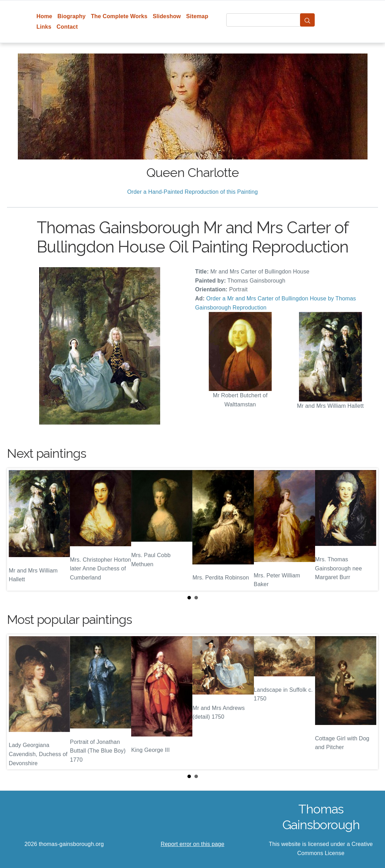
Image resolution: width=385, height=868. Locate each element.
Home (44, 16)
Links (44, 27)
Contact (67, 27)
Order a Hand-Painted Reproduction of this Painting (193, 192)
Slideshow (167, 16)
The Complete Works (119, 16)
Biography (72, 16)
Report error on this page (193, 844)
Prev (18, 529)
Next (367, 529)
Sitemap (197, 16)
